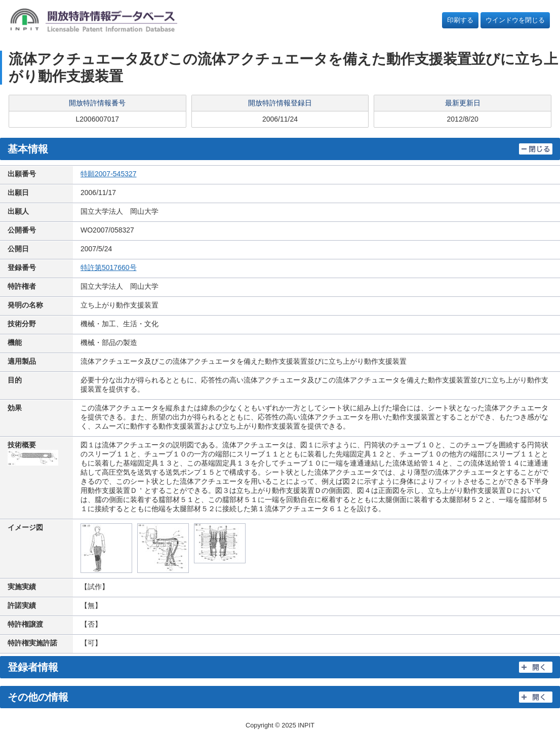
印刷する (460, 20)
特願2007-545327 (109, 174)
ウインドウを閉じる (515, 20)
